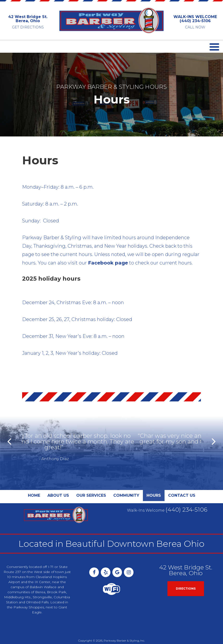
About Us (58, 484)
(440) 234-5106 (195, 21)
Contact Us (182, 484)
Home (34, 484)
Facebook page (108, 263)
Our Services (91, 484)
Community (126, 484)
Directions (186, 577)
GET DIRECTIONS (28, 27)
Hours (154, 484)
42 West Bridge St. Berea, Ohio (28, 19)
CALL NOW (195, 27)
